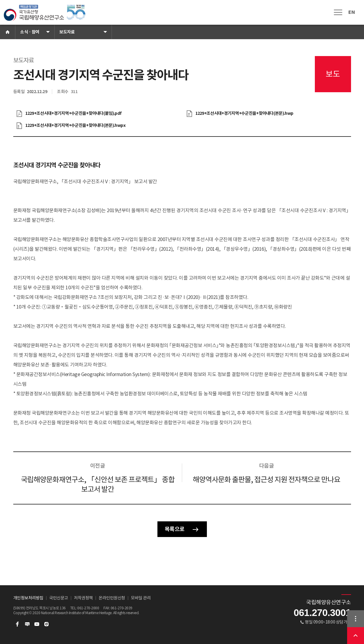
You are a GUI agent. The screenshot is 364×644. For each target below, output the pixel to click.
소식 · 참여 (30, 32)
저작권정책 (83, 598)
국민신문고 (59, 598)
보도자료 (67, 32)
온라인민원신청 (112, 598)
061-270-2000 (88, 608)
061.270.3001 (322, 613)
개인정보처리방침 (28, 598)
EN (351, 12)
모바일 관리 (141, 598)
